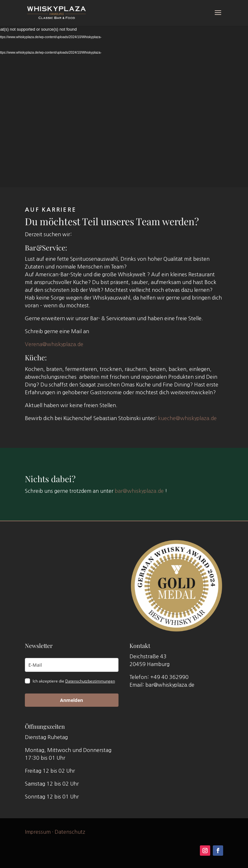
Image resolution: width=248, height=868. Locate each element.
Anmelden (72, 700)
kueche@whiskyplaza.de (187, 418)
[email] (72, 665)
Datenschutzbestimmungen (90, 681)
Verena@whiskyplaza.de (54, 344)
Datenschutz (70, 832)
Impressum (38, 832)
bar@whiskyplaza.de (139, 491)
